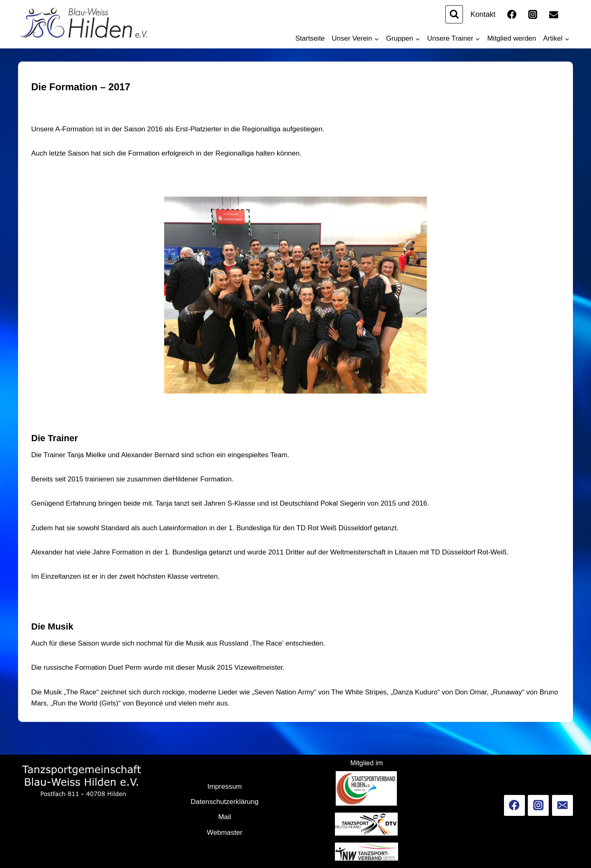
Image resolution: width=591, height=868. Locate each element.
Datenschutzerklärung (225, 802)
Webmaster (225, 833)
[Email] (554, 14)
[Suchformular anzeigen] (454, 14)
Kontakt (483, 14)
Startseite (310, 38)
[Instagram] (533, 14)
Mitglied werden (512, 38)
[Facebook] (512, 14)
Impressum (224, 787)
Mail (225, 817)
